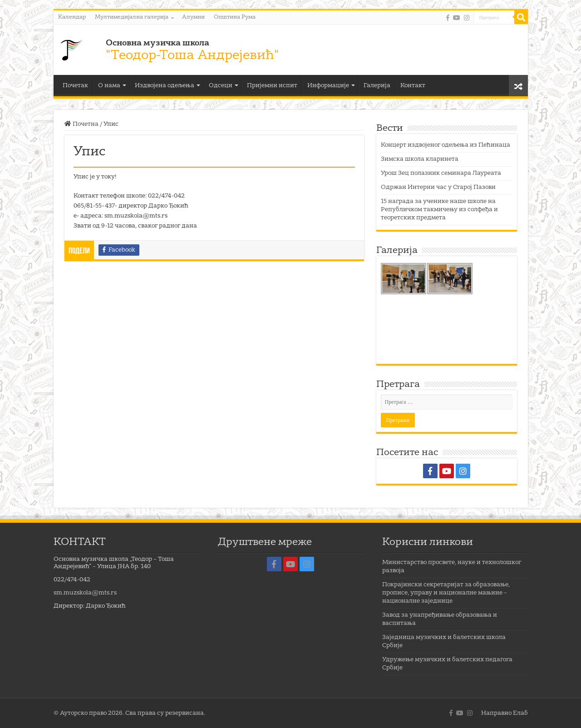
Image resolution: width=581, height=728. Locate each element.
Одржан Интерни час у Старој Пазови (438, 187)
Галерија (377, 86)
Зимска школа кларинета (420, 159)
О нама (109, 86)
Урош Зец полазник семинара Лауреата (441, 173)
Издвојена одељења (165, 86)
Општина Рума (235, 17)
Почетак (75, 86)
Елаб (520, 713)
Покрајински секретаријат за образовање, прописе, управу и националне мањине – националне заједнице (446, 593)
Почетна (81, 124)
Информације (328, 86)
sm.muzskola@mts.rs (85, 593)
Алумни (193, 17)
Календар (72, 17)
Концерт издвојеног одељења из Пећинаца (446, 145)
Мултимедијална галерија (132, 17)
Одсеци (221, 86)
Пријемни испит (272, 86)
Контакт (413, 86)
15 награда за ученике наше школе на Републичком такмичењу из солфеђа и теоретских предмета (439, 210)
